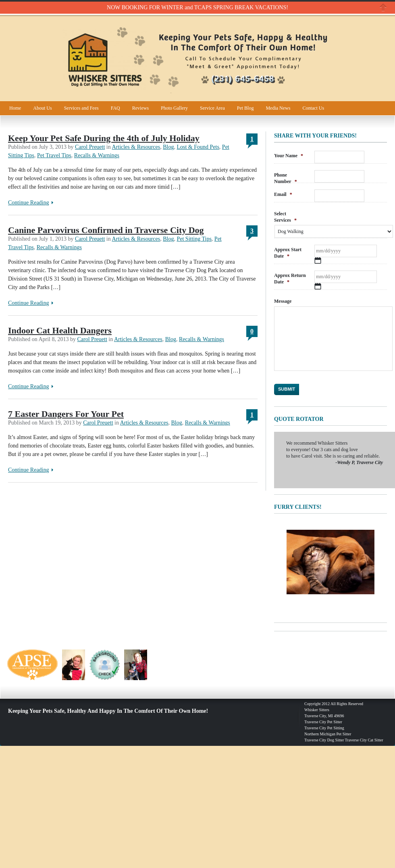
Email (283, 194)
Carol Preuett (90, 147)
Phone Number (286, 178)
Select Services (285, 217)
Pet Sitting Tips (194, 239)
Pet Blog (245, 108)
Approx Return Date (290, 279)
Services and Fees (81, 108)
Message (283, 301)
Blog (168, 147)
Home (15, 108)
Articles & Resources (136, 147)
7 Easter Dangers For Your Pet (66, 414)
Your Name (289, 156)
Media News (278, 108)
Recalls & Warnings (97, 155)
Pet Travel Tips (54, 155)
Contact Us (313, 108)
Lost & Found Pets (198, 147)
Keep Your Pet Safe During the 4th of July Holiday (104, 138)
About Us (42, 108)
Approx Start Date (288, 253)
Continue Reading (29, 203)
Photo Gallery (174, 108)
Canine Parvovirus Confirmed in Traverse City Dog (106, 230)
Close (383, 7)
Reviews (140, 108)
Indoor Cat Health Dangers (60, 330)
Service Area (212, 108)
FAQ (115, 108)
